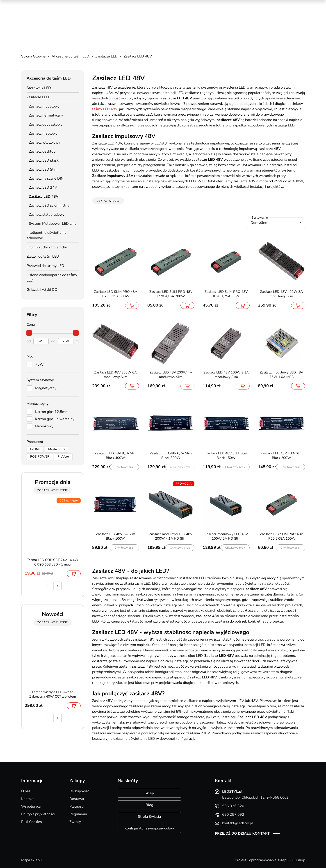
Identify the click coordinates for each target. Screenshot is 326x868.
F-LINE (35, 449)
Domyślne (259, 223)
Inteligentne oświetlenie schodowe (47, 235)
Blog (149, 805)
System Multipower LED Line (53, 224)
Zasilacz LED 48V (138, 56)
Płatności (77, 806)
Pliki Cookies (32, 822)
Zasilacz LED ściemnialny (49, 206)
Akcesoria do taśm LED (70, 56)
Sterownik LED (39, 88)
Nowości (251, 5)
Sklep (149, 793)
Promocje (231, 5)
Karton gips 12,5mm (52, 412)
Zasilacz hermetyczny (46, 115)
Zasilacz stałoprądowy (47, 215)
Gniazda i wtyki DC (42, 290)
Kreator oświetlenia (202, 5)
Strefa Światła (149, 817)
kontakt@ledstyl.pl (113, 25)
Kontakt (27, 799)
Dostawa (77, 799)
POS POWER (40, 457)
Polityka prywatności (38, 814)
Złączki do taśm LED (43, 257)
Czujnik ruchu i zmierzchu (47, 247)
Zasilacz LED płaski (44, 160)
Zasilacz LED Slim (43, 169)
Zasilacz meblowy (43, 133)
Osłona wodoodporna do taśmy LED (52, 278)
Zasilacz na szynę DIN (46, 179)
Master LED (56, 449)
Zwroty (75, 822)
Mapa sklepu (31, 860)
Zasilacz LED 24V (43, 188)
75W (39, 364)
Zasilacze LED (106, 56)
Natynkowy (44, 426)
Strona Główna (33, 56)
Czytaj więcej (108, 201)
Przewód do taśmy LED (45, 266)
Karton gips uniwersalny (55, 419)
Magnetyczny (46, 388)
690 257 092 (109, 21)
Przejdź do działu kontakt (242, 834)
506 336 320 (109, 16)
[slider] (29, 333)
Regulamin (78, 814)
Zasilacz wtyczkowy (44, 142)
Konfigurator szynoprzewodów (149, 828)
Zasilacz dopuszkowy (46, 124)
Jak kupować (79, 791)
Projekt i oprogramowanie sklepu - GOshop (270, 860)
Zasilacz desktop (42, 151)
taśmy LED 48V (105, 109)
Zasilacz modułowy (44, 106)
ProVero (63, 457)
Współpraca (31, 806)
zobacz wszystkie (52, 490)
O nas (26, 791)
